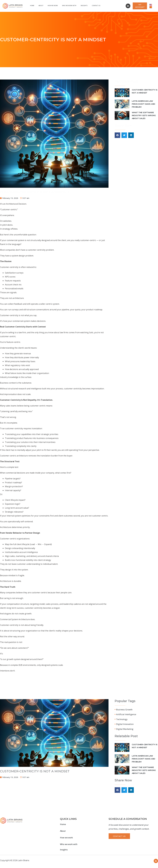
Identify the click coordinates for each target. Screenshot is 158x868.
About (41, 5)
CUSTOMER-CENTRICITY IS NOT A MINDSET (35, 192)
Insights (84, 5)
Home (32, 5)
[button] (117, 135)
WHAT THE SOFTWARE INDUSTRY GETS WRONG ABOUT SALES (144, 115)
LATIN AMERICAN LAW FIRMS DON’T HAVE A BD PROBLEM (143, 104)
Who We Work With (69, 5)
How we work (53, 5)
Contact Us (96, 5)
